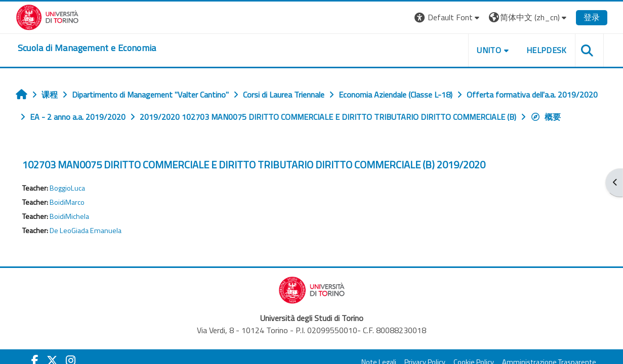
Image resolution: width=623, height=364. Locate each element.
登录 (592, 17)
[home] (87, 48)
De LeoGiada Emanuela (86, 231)
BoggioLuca (67, 188)
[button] (448, 17)
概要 (546, 117)
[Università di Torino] (47, 16)
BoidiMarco (67, 202)
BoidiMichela (69, 216)
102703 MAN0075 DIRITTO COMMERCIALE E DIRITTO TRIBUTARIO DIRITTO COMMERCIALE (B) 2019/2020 (254, 165)
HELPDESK (547, 50)
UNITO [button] (489, 50)
